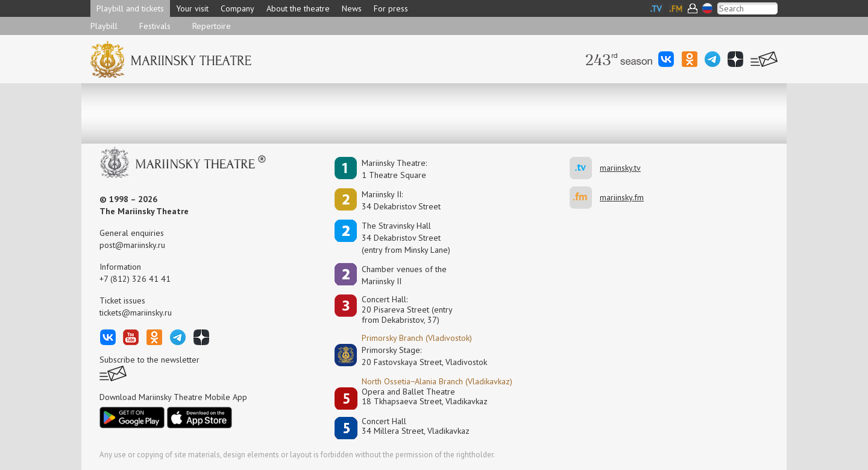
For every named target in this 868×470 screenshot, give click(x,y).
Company (237, 8)
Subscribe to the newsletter (149, 360)
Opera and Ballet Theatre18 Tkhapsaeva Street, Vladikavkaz (425, 397)
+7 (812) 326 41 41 (135, 279)
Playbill (104, 26)
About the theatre (298, 8)
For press (391, 8)
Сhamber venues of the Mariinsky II (404, 275)
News (352, 8)
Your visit (192, 8)
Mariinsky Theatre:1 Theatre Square (394, 169)
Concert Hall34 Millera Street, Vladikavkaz (416, 426)
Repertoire (212, 26)
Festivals (155, 26)
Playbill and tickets (130, 8)
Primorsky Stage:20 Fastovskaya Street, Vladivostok (416, 356)
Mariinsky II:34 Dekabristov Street (401, 200)
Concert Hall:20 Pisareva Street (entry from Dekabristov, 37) (407, 310)
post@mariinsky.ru (132, 245)
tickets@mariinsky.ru (136, 313)
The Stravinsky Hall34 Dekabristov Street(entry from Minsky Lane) (406, 238)
